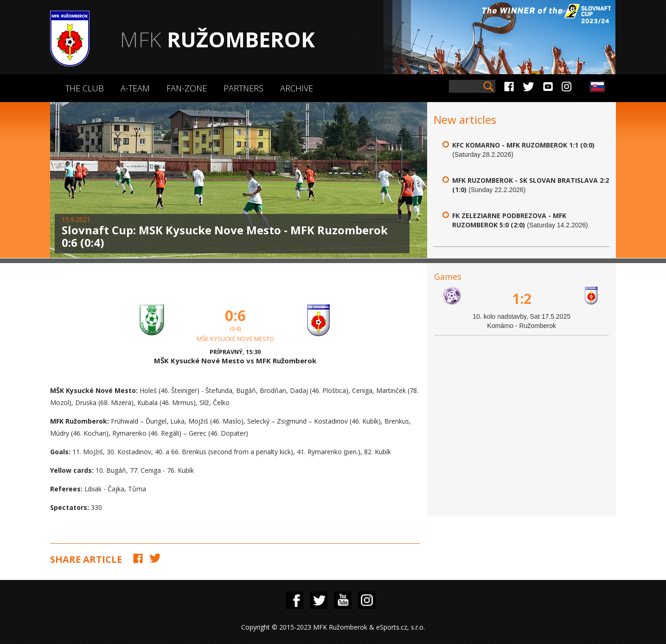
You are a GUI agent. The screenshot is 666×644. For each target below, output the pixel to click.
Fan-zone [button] (187, 88)
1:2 (522, 299)
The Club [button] (85, 88)
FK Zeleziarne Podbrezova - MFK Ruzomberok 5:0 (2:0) (509, 220)
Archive (297, 88)
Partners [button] (243, 88)
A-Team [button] (135, 88)
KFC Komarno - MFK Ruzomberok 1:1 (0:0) (523, 145)
